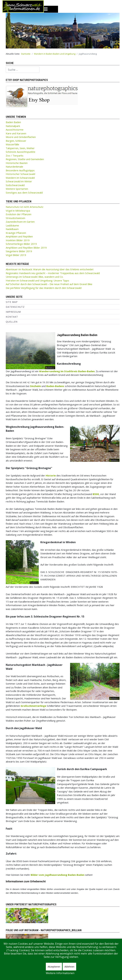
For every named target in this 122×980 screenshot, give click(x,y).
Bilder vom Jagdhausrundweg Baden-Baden (58, 875)
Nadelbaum (12, 229)
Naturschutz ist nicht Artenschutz (25, 207)
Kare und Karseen (16, 133)
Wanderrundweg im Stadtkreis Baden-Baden (67, 371)
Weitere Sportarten (17, 189)
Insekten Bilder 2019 (18, 240)
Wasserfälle (12, 144)
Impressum (13, 312)
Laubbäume (12, 225)
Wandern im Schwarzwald (20, 178)
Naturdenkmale (14, 167)
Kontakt (12, 317)
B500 (96, 494)
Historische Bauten (17, 163)
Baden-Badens (55, 386)
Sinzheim (35, 386)
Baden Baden (13, 122)
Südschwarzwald (15, 185)
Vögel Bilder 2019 (16, 255)
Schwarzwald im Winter (19, 181)
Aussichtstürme (15, 130)
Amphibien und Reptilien (19, 236)
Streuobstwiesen (15, 218)
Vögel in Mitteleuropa (18, 211)
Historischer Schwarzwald (20, 174)
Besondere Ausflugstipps (20, 170)
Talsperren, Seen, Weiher (20, 148)
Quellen (12, 322)
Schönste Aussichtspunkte (21, 152)
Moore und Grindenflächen (21, 137)
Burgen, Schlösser (16, 141)
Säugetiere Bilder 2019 (19, 251)
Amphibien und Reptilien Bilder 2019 (26, 248)
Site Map (12, 302)
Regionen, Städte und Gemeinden (25, 159)
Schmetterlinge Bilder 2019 (21, 244)
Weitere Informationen (60, 973)
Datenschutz (15, 307)
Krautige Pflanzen (16, 233)
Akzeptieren (54, 967)
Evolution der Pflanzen (19, 214)
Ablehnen (69, 967)
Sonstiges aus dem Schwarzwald (24, 193)
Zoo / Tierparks (15, 156)
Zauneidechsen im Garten (20, 222)
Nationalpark (13, 126)
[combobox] (23, 70)
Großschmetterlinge (33, 706)
